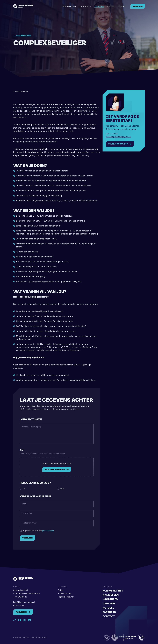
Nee (62, 489)
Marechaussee (64, 593)
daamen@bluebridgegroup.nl (118, 137)
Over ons (111, 6)
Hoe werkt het (69, 6)
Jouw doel (85, 6)
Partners (109, 612)
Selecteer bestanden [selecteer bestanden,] (55, 469)
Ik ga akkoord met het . (38, 531)
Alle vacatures (24, 35)
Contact (122, 6)
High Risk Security (66, 597)
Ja (24, 489)
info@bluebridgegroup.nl (24, 602)
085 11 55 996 (112, 134)
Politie (61, 590)
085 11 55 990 (19, 605)
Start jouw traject (118, 144)
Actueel (108, 608)
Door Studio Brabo (39, 637)
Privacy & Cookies (21, 637)
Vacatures (99, 6)
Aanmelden (138, 6)
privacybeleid (48, 531)
